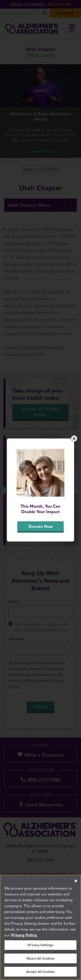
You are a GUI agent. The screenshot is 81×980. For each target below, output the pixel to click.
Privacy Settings (40, 945)
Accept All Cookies (41, 972)
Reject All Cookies (40, 958)
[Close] (76, 881)
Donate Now (41, 526)
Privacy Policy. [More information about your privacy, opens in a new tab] (24, 935)
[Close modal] (74, 438)
